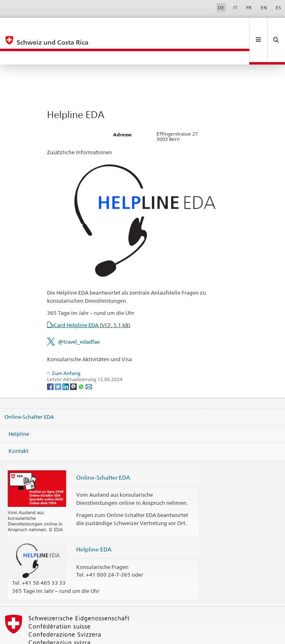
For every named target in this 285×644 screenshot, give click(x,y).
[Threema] (74, 359)
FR (249, 8)
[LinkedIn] (66, 359)
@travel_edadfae (79, 314)
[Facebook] (51, 359)
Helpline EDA (94, 522)
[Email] (89, 359)
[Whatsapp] (82, 359)
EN (264, 8)
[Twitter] (59, 359)
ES (278, 8)
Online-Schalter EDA (29, 390)
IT (235, 8)
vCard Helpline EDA (91, 298)
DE (221, 8)
